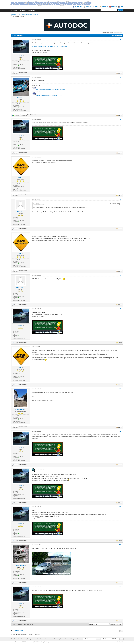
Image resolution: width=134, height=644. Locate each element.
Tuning (23, 15)
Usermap (88, 7)
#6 (120, 233)
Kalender (114, 7)
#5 (120, 199)
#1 (120, 39)
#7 (120, 275)
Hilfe (121, 7)
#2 (120, 77)
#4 (120, 157)
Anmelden (23, 10)
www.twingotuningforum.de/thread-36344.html (49, 95)
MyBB (34, 642)
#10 (120, 389)
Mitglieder (105, 7)
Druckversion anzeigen (18, 630)
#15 (120, 587)
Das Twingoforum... (16, 15)
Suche (96, 7)
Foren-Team (14, 639)
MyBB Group (46, 642)
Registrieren (31, 10)
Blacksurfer (20, 410)
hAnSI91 (20, 56)
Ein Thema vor (29, 624)
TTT (20, 178)
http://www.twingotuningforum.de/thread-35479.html (50, 89)
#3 (120, 119)
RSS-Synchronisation (75, 639)
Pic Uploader (78, 7)
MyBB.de (24, 642)
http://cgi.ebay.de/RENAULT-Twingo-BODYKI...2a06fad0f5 (50, 47)
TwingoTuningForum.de (30, 639)
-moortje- (20, 212)
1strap (20, 98)
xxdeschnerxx (20, 566)
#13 (120, 507)
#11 (120, 431)
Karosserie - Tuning (31, 15)
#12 (120, 469)
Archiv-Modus (47, 639)
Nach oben (40, 639)
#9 (120, 347)
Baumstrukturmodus (117, 35)
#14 (120, 545)
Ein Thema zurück (18, 624)
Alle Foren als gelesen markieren (60, 639)
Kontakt (20, 639)
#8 (120, 309)
